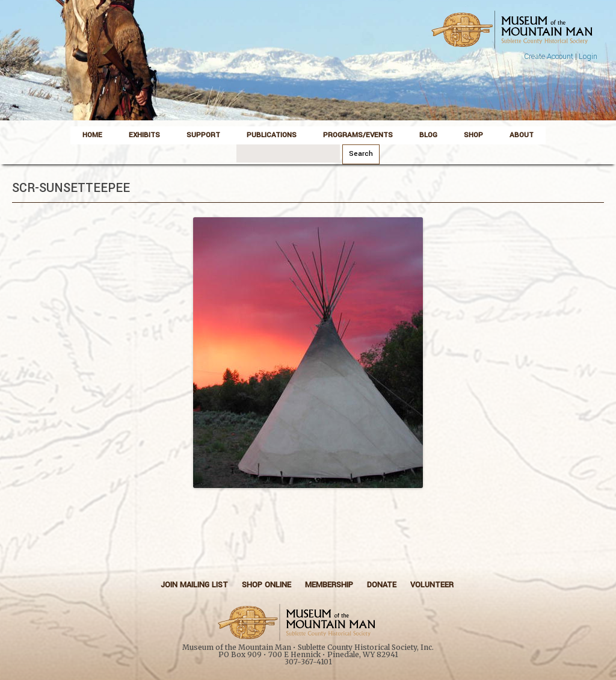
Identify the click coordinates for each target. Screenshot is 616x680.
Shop (473, 135)
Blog (428, 135)
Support (203, 135)
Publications (272, 135)
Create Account (549, 57)
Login (588, 57)
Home (92, 135)
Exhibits (144, 135)
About (522, 135)
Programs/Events (358, 135)
